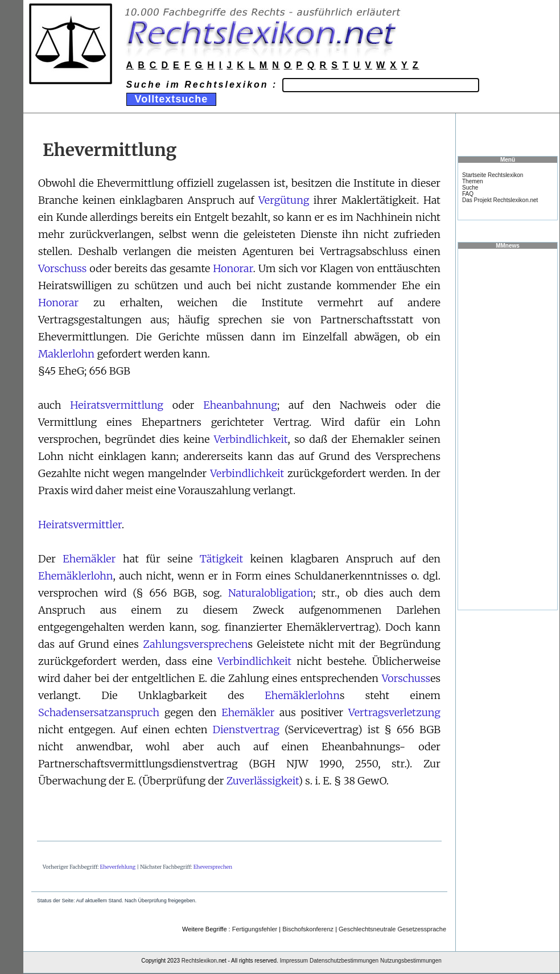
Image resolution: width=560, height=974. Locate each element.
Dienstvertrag (246, 730)
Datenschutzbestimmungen (344, 961)
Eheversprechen (213, 867)
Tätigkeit (221, 559)
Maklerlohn (66, 354)
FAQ (468, 194)
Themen (473, 181)
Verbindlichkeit (251, 439)
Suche (470, 188)
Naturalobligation (271, 593)
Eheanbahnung (240, 405)
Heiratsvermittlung (117, 405)
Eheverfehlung (118, 867)
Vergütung (284, 200)
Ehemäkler (89, 559)
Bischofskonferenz (308, 929)
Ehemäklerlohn (76, 576)
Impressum (294, 961)
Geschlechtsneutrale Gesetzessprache (392, 929)
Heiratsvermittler (80, 525)
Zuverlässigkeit (263, 781)
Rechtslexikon (199, 961)
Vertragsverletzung (394, 712)
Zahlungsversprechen (195, 644)
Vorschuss (62, 268)
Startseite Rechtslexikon (493, 175)
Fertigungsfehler (255, 929)
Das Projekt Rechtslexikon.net (500, 200)
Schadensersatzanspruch (99, 712)
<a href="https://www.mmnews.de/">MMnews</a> (508, 429)
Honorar (233, 268)
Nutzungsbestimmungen (411, 961)
